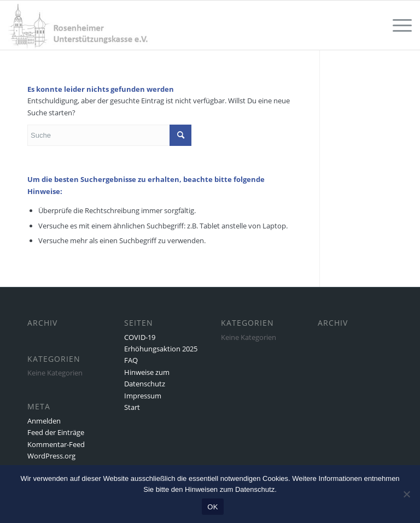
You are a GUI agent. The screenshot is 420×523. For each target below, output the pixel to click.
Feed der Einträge (56, 432)
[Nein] (406, 494)
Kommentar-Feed (56, 444)
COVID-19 (140, 337)
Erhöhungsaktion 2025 (161, 349)
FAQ (131, 360)
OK (212, 507)
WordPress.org (51, 456)
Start (132, 407)
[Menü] (397, 25)
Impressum (143, 396)
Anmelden (44, 421)
